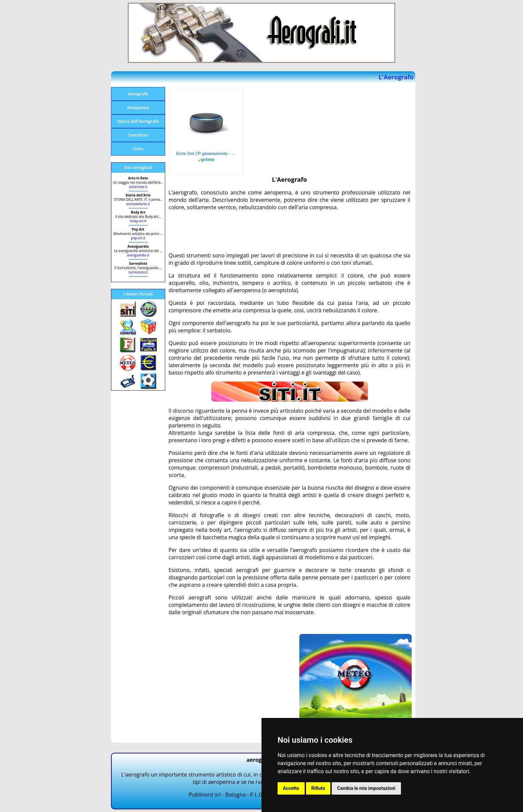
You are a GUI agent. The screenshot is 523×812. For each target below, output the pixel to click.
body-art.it (138, 221)
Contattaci (138, 135)
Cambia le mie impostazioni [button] (366, 788)
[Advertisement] (290, 231)
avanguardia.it (138, 255)
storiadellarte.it (138, 204)
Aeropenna (138, 108)
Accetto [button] (291, 788)
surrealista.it (138, 272)
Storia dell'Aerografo (138, 121)
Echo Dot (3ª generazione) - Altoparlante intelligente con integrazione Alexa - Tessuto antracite (206, 153)
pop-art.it (138, 238)
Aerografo (138, 94)
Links (138, 149)
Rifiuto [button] (318, 788)
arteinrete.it (138, 187)
